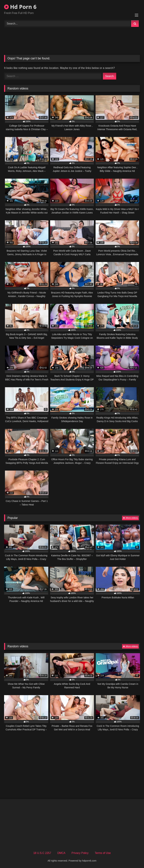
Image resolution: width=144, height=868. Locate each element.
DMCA (61, 853)
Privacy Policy (80, 853)
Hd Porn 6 (20, 7)
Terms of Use (103, 853)
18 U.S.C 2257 (42, 853)
